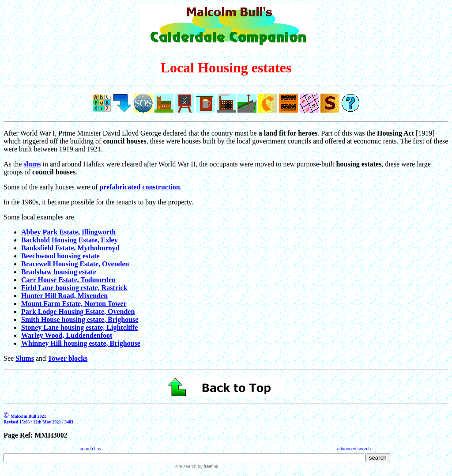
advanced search (354, 449)
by (207, 467)
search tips (90, 449)
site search (186, 467)
